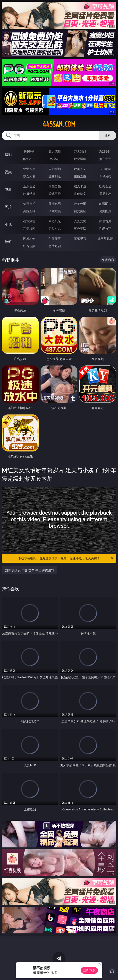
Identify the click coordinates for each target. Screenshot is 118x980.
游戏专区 (105, 151)
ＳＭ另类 (105, 176)
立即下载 (89, 970)
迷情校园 (29, 228)
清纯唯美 (55, 211)
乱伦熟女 (80, 194)
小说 (8, 224)
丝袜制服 (55, 176)
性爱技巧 (105, 228)
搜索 (108, 135)
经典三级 (55, 194)
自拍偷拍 (55, 169)
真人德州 (55, 151)
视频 (8, 172)
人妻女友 (80, 221)
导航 (8, 242)
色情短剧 (55, 246)
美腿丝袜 (29, 211)
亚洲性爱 (29, 186)
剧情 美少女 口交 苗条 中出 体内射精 (29, 570)
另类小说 (55, 228)
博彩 (8, 155)
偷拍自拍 (55, 186)
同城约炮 (29, 238)
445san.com (59, 124)
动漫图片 (105, 204)
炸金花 (55, 159)
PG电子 (29, 151)
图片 (8, 207)
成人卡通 (80, 186)
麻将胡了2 (29, 159)
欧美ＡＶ (80, 169)
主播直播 (80, 176)
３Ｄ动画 (105, 169)
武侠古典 (105, 221)
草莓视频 (80, 238)
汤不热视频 (105, 238)
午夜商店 (55, 238)
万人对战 (80, 151)
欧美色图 (80, 204)
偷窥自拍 (29, 204)
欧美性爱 (105, 186)
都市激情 (29, 221)
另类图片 (105, 211)
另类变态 (105, 194)
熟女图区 (80, 211)
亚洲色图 (55, 204)
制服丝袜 (29, 194)
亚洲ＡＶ (29, 169)
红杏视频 (29, 246)
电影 (8, 189)
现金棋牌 (80, 159)
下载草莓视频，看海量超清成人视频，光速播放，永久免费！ (66, 558)
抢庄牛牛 (105, 159)
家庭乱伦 (55, 221)
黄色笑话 (80, 228)
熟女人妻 (29, 176)
